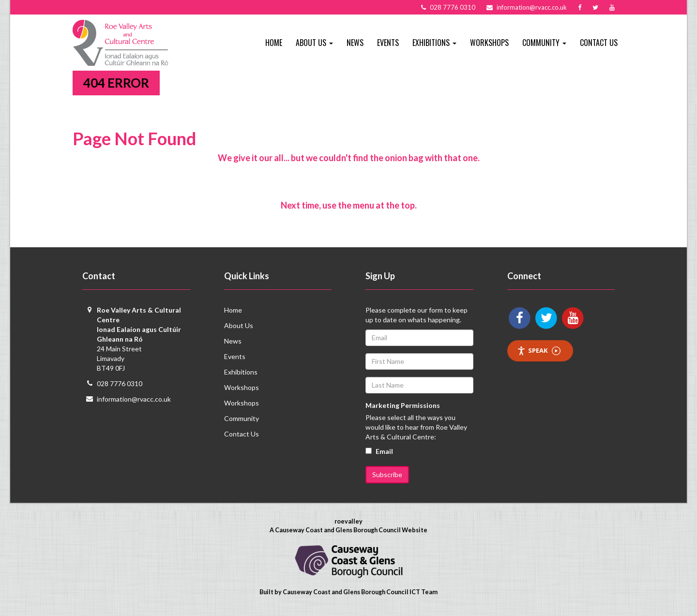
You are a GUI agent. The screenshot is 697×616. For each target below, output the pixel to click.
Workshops (489, 43)
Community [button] (544, 43)
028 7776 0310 (120, 383)
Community (242, 418)
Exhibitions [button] (434, 43)
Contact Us (599, 43)
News (355, 43)
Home (274, 43)
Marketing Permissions (403, 405)
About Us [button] (314, 43)
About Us (239, 325)
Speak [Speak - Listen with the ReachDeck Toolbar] (539, 351)
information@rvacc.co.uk (134, 399)
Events (388, 43)
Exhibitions (241, 372)
